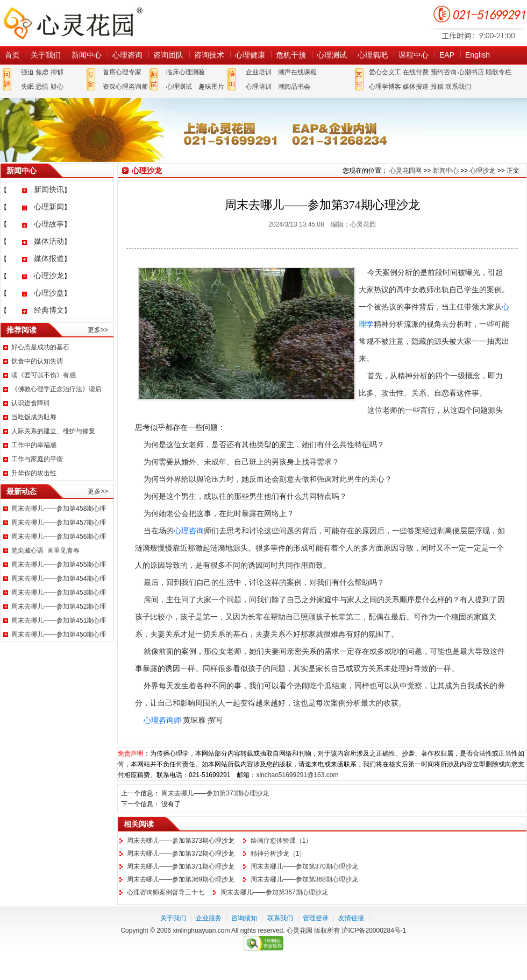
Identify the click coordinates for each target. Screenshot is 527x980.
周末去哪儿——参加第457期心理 (59, 523)
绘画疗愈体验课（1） (282, 841)
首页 (12, 55)
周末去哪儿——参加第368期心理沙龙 (304, 879)
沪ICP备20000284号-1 (374, 930)
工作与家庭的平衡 (37, 459)
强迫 (27, 72)
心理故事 (49, 224)
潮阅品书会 (294, 87)
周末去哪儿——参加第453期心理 (59, 593)
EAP (447, 55)
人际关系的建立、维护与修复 (53, 431)
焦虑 (42, 72)
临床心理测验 (186, 72)
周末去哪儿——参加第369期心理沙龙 (181, 879)
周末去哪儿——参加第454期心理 (59, 579)
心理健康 (250, 55)
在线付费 (416, 72)
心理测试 (332, 55)
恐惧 (42, 87)
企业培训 (259, 72)
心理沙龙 (49, 276)
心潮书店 (471, 72)
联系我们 (458, 87)
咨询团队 (168, 55)
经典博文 (49, 310)
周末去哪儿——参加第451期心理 (59, 621)
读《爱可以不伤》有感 (44, 375)
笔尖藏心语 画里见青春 (45, 551)
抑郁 (57, 72)
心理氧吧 (373, 55)
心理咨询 (127, 55)
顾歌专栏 (498, 72)
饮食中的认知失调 (37, 361)
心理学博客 (385, 87)
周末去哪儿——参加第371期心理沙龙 (181, 866)
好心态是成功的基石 (40, 347)
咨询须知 (244, 918)
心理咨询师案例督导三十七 (166, 892)
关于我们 (46, 55)
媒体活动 (49, 241)
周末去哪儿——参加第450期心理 (59, 634)
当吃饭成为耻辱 (34, 417)
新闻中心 (87, 55)
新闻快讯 (49, 189)
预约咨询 (444, 72)
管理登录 (316, 918)
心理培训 (259, 87)
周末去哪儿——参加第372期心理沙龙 (181, 854)
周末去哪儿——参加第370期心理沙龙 (304, 866)
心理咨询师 (162, 720)
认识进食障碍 (31, 403)
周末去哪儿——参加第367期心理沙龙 (274, 892)
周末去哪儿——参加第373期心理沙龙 (215, 793)
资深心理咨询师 (125, 87)
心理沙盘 (49, 293)
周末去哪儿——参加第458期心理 (59, 509)
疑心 (57, 87)
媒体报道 (416, 87)
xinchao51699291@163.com (297, 775)
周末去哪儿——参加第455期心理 (59, 565)
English (478, 55)
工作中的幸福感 (34, 445)
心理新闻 (49, 207)
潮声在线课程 (297, 72)
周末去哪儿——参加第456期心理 (59, 537)
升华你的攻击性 (34, 473)
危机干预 (291, 55)
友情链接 (351, 918)
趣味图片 (211, 87)
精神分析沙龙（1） (278, 854)
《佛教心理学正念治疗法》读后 (56, 389)
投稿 (437, 87)
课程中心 (414, 55)
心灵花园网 (73, 23)
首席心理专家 (122, 72)
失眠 (27, 87)
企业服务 (209, 918)
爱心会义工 (385, 72)
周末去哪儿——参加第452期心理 (59, 607)
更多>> (98, 330)
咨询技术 (209, 55)
